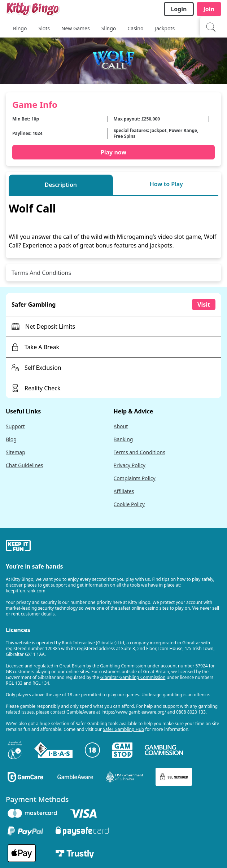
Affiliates (124, 491)
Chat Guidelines (25, 465)
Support (15, 426)
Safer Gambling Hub (123, 729)
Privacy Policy (130, 465)
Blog (11, 439)
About (121, 426)
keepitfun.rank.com (26, 591)
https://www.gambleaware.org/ (134, 712)
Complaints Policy (135, 478)
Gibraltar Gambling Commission (133, 677)
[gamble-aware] (113, 547)
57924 (201, 666)
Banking (123, 439)
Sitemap (16, 452)
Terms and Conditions (139, 452)
